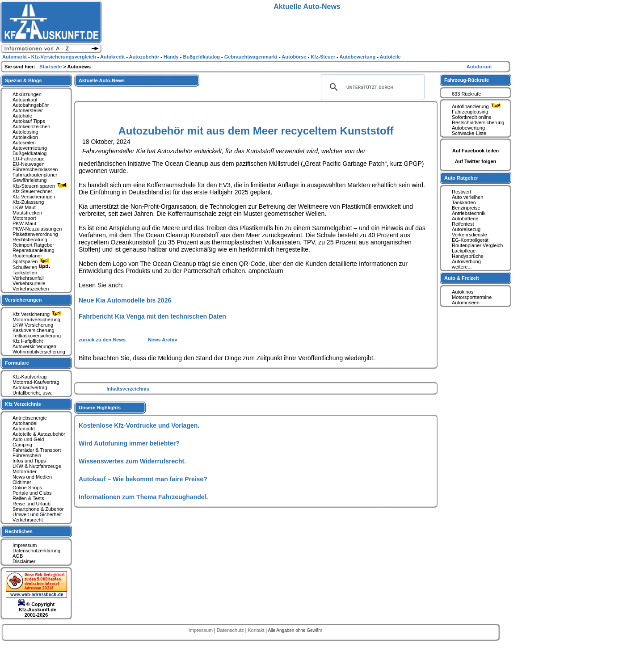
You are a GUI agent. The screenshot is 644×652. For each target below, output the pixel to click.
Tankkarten (464, 202)
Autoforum (479, 67)
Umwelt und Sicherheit (37, 514)
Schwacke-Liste (469, 133)
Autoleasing (25, 132)
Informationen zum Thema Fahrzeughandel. (143, 497)
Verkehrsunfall (28, 278)
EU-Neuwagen (29, 164)
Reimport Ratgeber (33, 245)
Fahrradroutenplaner (35, 175)
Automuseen (466, 303)
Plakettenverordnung (35, 234)
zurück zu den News (103, 340)
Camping (22, 445)
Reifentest (463, 224)
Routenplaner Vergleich (477, 245)
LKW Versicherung (33, 325)
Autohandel (25, 423)
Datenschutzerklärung (36, 551)
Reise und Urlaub (32, 504)
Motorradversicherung (36, 320)
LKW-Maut (24, 207)
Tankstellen (25, 273)
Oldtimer (22, 482)
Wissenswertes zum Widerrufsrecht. (132, 461)
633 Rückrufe (466, 94)
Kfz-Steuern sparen (41, 186)
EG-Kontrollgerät (470, 240)
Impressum (25, 545)
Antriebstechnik (469, 213)
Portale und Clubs (32, 493)
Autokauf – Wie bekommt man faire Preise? (143, 479)
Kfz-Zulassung (28, 202)
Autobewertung (468, 128)
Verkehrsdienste (469, 235)
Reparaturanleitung (34, 250)
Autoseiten (24, 143)
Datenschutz (231, 630)
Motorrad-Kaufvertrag (36, 382)
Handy (172, 57)
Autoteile (390, 57)
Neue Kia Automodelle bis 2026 (125, 300)
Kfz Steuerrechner (32, 191)
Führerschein (27, 455)
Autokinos (463, 292)
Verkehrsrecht (28, 520)
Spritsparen (32, 261)
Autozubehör (145, 57)
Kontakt (257, 630)
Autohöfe (22, 116)
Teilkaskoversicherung (37, 336)
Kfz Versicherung (38, 314)
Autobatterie (465, 219)
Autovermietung (30, 148)
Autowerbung (466, 261)
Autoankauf (25, 100)
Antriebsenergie (30, 418)
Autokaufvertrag (30, 387)
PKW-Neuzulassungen (37, 229)
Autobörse (295, 57)
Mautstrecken (27, 213)
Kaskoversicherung (34, 330)
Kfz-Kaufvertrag (29, 377)
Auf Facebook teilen (476, 151)
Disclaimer (24, 561)
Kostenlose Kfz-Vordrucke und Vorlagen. (139, 425)
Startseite (51, 67)
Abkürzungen (27, 94)
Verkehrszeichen (31, 289)
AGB (18, 556)
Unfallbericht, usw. (32, 393)
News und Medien (32, 477)
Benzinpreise (466, 208)
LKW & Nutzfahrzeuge (37, 466)
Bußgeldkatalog (29, 153)
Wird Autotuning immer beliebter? (129, 443)
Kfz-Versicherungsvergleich (64, 57)
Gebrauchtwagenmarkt (252, 57)
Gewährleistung (29, 180)
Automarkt (24, 429)
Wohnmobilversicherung (39, 352)
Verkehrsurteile (29, 283)
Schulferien (32, 267)
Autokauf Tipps (29, 121)
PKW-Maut (24, 223)
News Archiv (163, 340)
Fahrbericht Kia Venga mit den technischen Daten (152, 316)
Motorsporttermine (472, 297)
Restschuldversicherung (478, 122)
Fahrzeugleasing (470, 112)
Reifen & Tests (28, 498)
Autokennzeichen (31, 126)
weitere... (462, 267)
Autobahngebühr (31, 105)
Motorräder (25, 471)
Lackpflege (464, 251)
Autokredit (113, 57)
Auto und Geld (28, 439)
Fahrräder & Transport (37, 450)
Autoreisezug (466, 229)
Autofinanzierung (477, 106)
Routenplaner (27, 256)
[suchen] (371, 87)
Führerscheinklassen (35, 169)
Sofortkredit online (472, 117)
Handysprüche (468, 256)
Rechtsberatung (30, 240)
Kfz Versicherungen (34, 197)
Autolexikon (25, 137)
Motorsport (24, 218)
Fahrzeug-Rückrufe (467, 80)
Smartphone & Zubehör (38, 509)
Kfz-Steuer (324, 57)
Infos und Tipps (29, 461)
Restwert (461, 192)
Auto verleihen (467, 197)
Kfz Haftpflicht (28, 341)
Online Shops (27, 488)
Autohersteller (28, 110)
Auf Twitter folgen (476, 161)
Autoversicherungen (34, 346)
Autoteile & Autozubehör (39, 434)
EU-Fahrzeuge (29, 159)
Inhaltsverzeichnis (128, 389)
